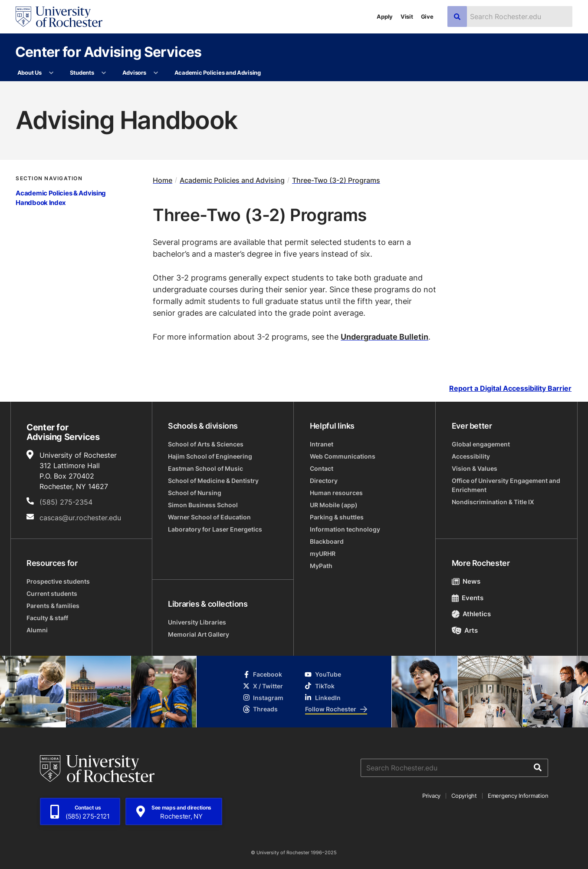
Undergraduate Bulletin (384, 337)
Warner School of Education (209, 517)
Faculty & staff (47, 618)
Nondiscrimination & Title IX (493, 502)
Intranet (322, 444)
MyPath (321, 566)
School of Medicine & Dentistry (213, 481)
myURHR (323, 553)
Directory (324, 481)
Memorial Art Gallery (199, 634)
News (466, 581)
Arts (465, 630)
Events (468, 598)
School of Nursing (195, 493)
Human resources (336, 493)
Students (82, 73)
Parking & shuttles (337, 517)
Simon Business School (203, 505)
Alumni (37, 630)
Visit (407, 17)
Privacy (431, 796)
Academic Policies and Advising (218, 73)
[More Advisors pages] (156, 73)
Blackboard (327, 541)
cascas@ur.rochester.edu (80, 518)
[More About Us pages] (51, 73)
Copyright (464, 796)
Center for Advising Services (108, 51)
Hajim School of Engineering (210, 456)
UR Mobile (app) (334, 505)
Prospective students (58, 581)
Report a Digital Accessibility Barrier (510, 388)
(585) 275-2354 (66, 502)
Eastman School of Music (205, 468)
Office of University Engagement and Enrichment (506, 485)
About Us (30, 73)
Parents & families (53, 606)
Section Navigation (49, 178)
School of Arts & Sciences (206, 444)
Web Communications (343, 456)
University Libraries (197, 622)
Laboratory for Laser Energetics (215, 529)
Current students (52, 593)
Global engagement (481, 444)
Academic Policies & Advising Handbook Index (61, 198)
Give (427, 17)
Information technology (345, 529)
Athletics (471, 614)
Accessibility (471, 456)
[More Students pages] (104, 73)
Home (163, 180)
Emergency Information (518, 796)
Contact (322, 468)
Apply (385, 17)
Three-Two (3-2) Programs (336, 180)
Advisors (134, 73)
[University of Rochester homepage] (59, 17)
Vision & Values (475, 468)
